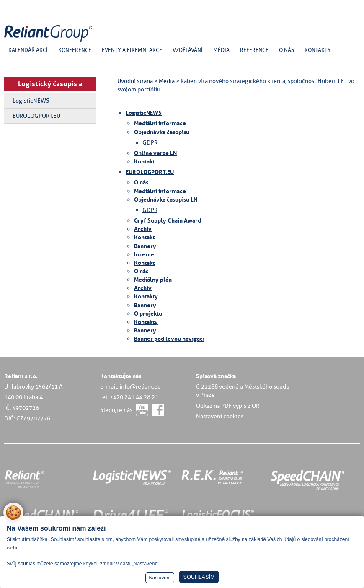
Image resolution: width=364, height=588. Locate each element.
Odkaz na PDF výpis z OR (228, 406)
